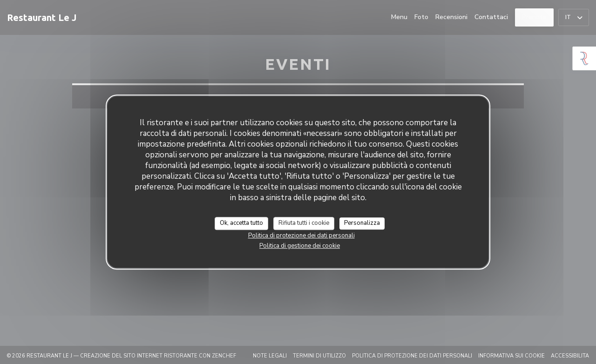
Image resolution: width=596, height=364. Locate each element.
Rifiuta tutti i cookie (304, 223)
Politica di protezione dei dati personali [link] (301, 236)
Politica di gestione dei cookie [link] (300, 246)
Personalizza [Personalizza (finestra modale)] (362, 223)
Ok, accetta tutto (241, 223)
